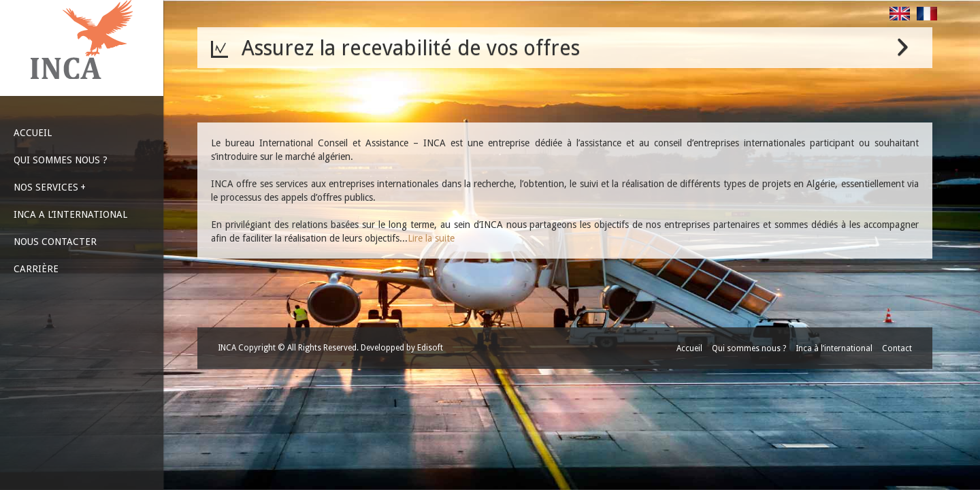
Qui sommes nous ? (749, 348)
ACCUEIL (33, 133)
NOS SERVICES (50, 187)
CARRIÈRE (36, 269)
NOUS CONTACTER (55, 242)
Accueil (689, 348)
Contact (897, 348)
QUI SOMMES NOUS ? (61, 160)
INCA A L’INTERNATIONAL (70, 214)
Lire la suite (431, 238)
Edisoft (430, 348)
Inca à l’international (834, 348)
